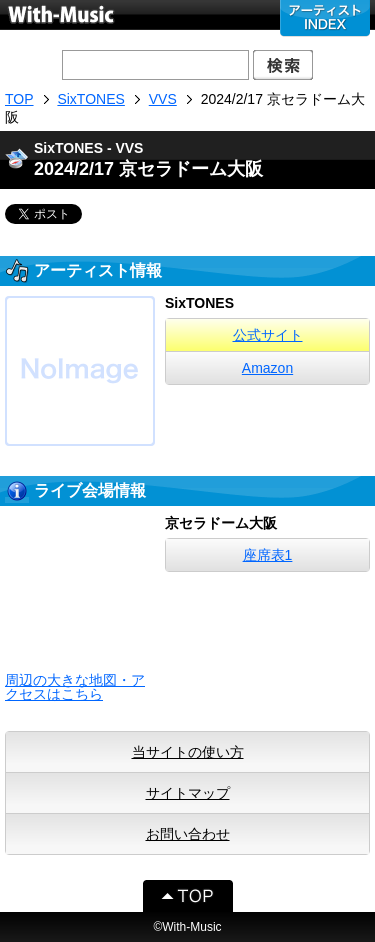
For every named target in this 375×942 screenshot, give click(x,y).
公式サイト (268, 335)
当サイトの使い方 (188, 752)
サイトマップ (188, 793)
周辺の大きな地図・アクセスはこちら (75, 687)
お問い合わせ (188, 834)
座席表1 (268, 555)
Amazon (267, 368)
